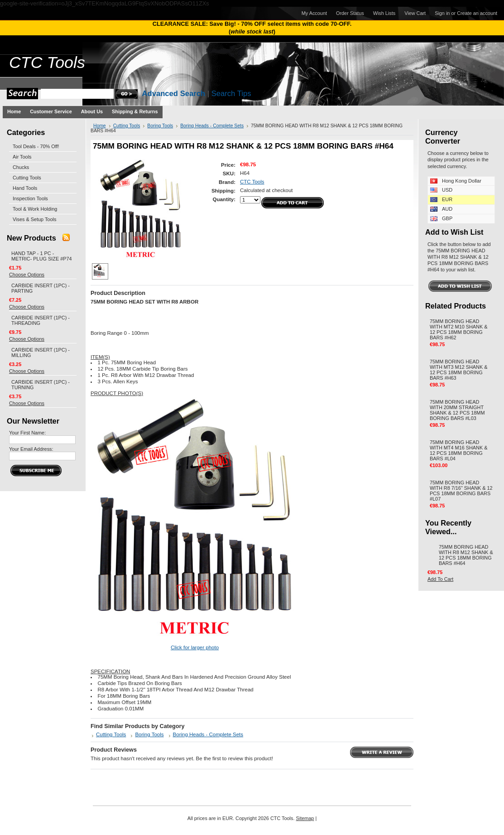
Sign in (442, 13)
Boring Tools (160, 126)
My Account (314, 13)
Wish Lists (384, 13)
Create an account (477, 13)
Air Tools (22, 157)
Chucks (21, 167)
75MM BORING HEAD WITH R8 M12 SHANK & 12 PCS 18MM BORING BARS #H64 (466, 555)
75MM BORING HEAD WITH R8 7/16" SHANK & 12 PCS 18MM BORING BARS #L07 (461, 491)
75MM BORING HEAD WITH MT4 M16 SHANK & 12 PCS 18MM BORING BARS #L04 (459, 450)
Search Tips (231, 94)
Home (100, 126)
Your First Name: (27, 433)
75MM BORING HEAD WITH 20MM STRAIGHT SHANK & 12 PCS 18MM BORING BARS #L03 (457, 410)
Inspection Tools (30, 198)
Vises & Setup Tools (34, 219)
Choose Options (27, 275)
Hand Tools (25, 188)
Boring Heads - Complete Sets (212, 126)
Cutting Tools (27, 178)
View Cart (415, 13)
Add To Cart (440, 579)
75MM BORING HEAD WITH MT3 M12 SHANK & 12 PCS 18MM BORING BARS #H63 (459, 370)
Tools (47, 63)
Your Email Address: (31, 449)
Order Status (350, 13)
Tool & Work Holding (35, 209)
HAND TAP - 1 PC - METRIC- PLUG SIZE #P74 (42, 256)
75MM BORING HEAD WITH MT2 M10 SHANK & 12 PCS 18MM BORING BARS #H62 (459, 329)
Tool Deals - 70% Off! (36, 146)
